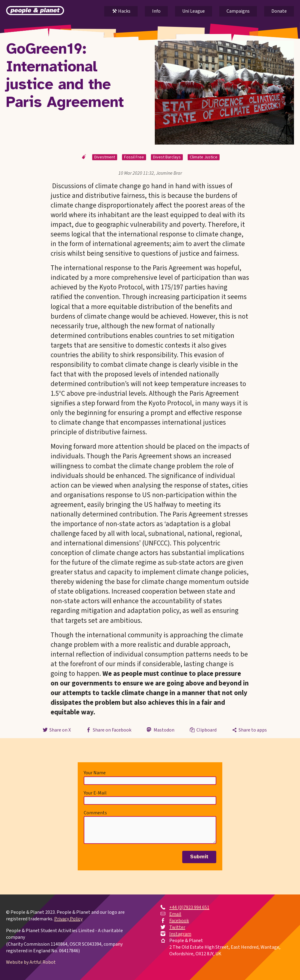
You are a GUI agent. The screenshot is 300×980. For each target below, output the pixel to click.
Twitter (177, 927)
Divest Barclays (167, 157)
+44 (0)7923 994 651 (189, 907)
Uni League (194, 11)
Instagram (180, 934)
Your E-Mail (95, 793)
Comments (95, 813)
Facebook (179, 921)
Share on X (56, 730)
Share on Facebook (108, 730)
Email (175, 914)
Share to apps (249, 730)
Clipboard (203, 730)
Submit (199, 857)
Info (156, 11)
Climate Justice (204, 157)
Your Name (95, 773)
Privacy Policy (68, 919)
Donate (279, 11)
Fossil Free (134, 157)
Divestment (105, 157)
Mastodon (160, 730)
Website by (31, 962)
